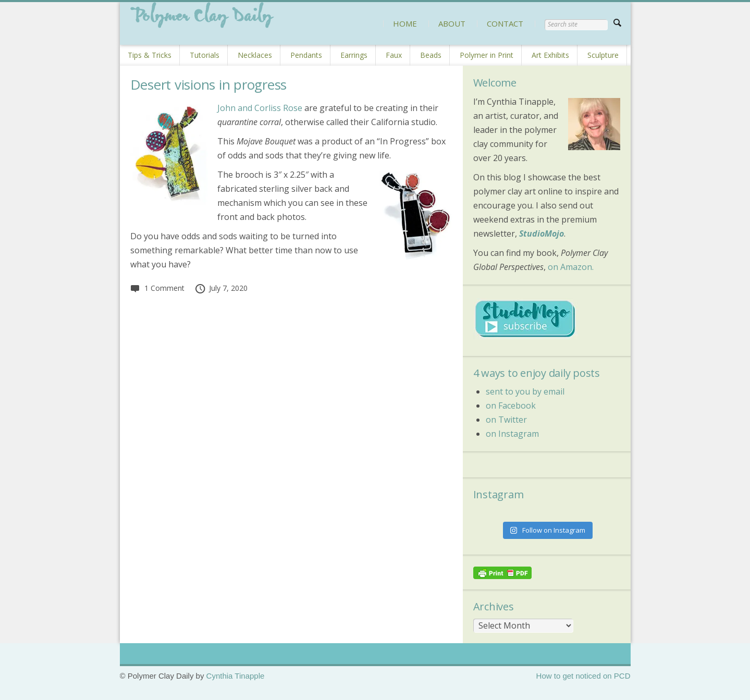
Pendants (306, 55)
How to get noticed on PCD (583, 676)
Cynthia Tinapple (236, 676)
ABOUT (452, 23)
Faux (394, 55)
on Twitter (506, 420)
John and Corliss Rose (260, 108)
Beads (431, 55)
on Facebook (511, 406)
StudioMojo (542, 234)
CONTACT (505, 23)
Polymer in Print (487, 55)
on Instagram (512, 434)
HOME (405, 23)
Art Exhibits (550, 55)
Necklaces (255, 55)
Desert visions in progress (209, 84)
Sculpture (603, 55)
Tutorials (205, 55)
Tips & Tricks (150, 55)
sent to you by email (525, 391)
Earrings (354, 55)
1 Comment (157, 288)
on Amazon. (571, 267)
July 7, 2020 (221, 288)
